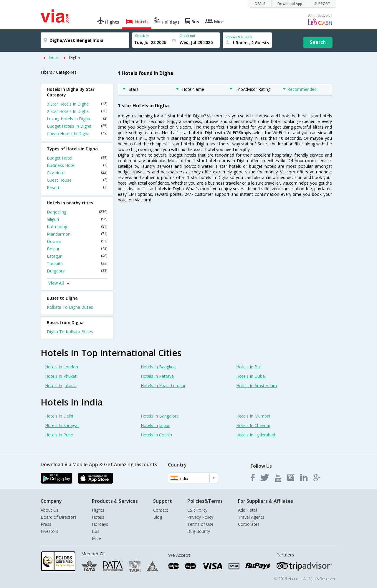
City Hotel (77, 173)
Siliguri (77, 219)
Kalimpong (77, 227)
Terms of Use (200, 524)
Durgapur (77, 271)
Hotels (98, 517)
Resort (77, 187)
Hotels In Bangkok (158, 367)
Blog (158, 517)
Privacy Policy (200, 517)
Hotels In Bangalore (160, 416)
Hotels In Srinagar (62, 425)
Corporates (249, 524)
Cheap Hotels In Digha (77, 133)
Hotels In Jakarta (61, 386)
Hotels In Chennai (253, 425)
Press (46, 524)
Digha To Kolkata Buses (70, 332)
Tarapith (77, 263)
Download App (290, 4)
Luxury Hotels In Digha (77, 119)
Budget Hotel (77, 158)
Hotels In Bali (249, 367)
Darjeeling (77, 212)
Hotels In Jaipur (155, 425)
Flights (98, 510)
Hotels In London (62, 367)
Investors (49, 531)
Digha (74, 57)
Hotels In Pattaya (157, 376)
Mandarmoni (77, 234)
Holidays (100, 524)
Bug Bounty (199, 531)
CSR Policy (197, 510)
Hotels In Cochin (156, 435)
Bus (96, 531)
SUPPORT (322, 4)
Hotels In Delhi (59, 416)
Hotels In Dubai (251, 376)
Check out (187, 36)
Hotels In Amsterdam (257, 386)
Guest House (77, 180)
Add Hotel (247, 510)
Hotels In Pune (59, 435)
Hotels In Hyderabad (256, 435)
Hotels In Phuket (61, 376)
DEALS (260, 4)
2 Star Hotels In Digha (77, 111)
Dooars (77, 241)
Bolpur (77, 249)
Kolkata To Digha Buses (70, 307)
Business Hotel (77, 165)
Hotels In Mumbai (253, 416)
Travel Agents (251, 517)
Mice (96, 538)
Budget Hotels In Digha (77, 126)
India (53, 57)
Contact (161, 510)
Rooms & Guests (239, 37)
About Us (49, 510)
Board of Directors (59, 517)
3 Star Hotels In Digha (77, 104)
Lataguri (77, 256)
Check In (142, 36)
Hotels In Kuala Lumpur (163, 386)
